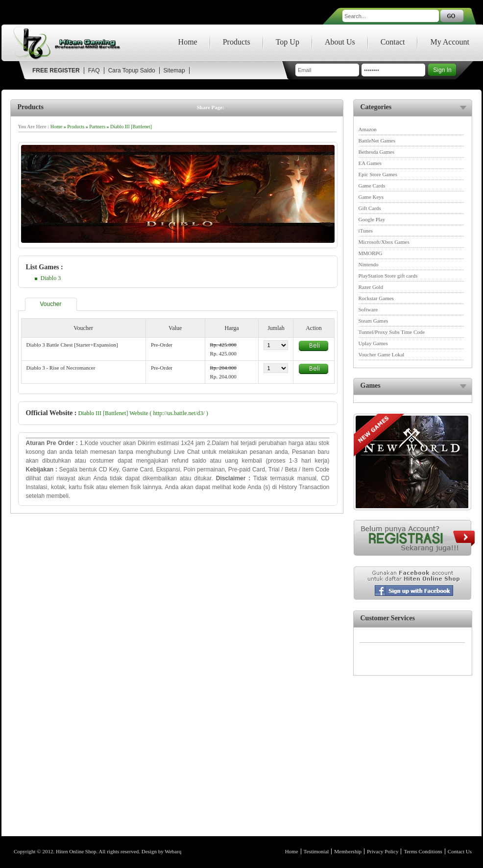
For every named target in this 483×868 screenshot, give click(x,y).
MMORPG (371, 253)
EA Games (370, 163)
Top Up (288, 42)
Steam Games (374, 321)
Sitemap (174, 70)
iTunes (366, 231)
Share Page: (211, 107)
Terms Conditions (423, 851)
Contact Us (460, 851)
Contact (393, 42)
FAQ (94, 70)
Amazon (368, 129)
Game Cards (372, 186)
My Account (450, 42)
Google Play (372, 219)
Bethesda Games (377, 152)
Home (188, 42)
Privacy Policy (383, 851)
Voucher (51, 304)
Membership (348, 851)
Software (368, 309)
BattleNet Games (377, 141)
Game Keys (371, 197)
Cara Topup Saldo (132, 70)
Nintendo (369, 264)
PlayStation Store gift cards (388, 276)
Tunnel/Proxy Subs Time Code (392, 332)
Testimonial (316, 851)
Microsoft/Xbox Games (384, 242)
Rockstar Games (376, 298)
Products (237, 42)
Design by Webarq (161, 851)
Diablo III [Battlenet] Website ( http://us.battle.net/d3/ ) (143, 413)
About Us (340, 42)
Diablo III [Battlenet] (131, 127)
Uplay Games (373, 343)
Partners (97, 127)
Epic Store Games (378, 174)
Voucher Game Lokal (382, 354)
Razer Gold (371, 287)
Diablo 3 (51, 278)
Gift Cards (370, 208)
